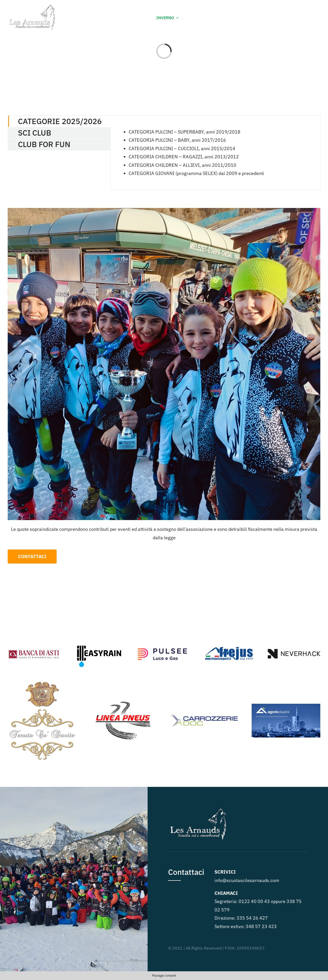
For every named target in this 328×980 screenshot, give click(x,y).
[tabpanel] (215, 153)
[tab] (59, 121)
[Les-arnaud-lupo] (34, 6)
